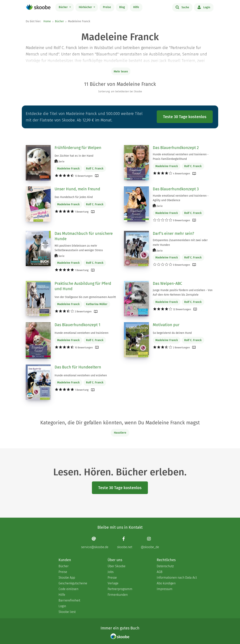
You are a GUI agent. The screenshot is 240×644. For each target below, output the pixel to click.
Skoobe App (67, 578)
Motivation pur (166, 325)
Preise (107, 7)
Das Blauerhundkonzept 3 (176, 189)
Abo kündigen (166, 583)
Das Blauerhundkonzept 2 (176, 148)
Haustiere (120, 433)
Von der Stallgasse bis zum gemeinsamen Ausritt (85, 297)
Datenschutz (165, 566)
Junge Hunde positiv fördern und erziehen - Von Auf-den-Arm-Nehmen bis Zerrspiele (183, 292)
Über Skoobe (117, 566)
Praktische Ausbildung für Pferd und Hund (83, 286)
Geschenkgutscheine (73, 583)
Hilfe (136, 7)
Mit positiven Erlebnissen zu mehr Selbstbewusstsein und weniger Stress (79, 248)
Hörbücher (86, 7)
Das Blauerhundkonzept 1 (77, 325)
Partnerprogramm (120, 589)
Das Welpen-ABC (167, 283)
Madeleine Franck (68, 169)
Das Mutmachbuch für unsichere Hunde (84, 236)
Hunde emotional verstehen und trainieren (82, 333)
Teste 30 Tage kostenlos (185, 117)
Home (47, 21)
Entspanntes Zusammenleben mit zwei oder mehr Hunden (180, 242)
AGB (160, 572)
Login (204, 7)
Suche (182, 7)
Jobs (111, 572)
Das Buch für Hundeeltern (78, 367)
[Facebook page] (125, 543)
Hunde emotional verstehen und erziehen (81, 375)
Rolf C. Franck (95, 169)
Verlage (113, 583)
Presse (112, 578)
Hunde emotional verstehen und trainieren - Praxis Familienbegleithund (181, 157)
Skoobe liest (67, 612)
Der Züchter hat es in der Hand (74, 156)
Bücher (64, 7)
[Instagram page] (150, 543)
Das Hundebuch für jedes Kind (74, 197)
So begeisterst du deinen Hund (172, 333)
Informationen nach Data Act (177, 578)
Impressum (165, 589)
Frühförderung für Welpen (78, 148)
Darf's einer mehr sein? (173, 233)
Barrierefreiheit (69, 600)
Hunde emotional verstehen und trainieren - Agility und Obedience (181, 198)
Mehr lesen (121, 72)
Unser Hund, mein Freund (77, 189)
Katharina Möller (97, 304)
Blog (122, 7)
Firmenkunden (118, 595)
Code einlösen (68, 589)
